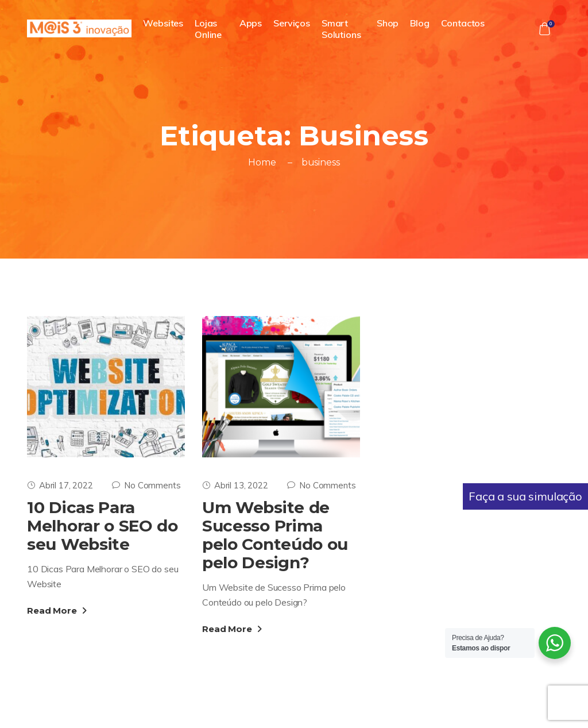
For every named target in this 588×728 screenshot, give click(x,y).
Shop (388, 23)
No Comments (146, 485)
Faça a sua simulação (525, 496)
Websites (163, 23)
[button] (544, 29)
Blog (419, 23)
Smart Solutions (341, 29)
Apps (251, 23)
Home (262, 162)
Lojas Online (208, 29)
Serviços (292, 23)
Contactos (463, 23)
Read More (57, 610)
